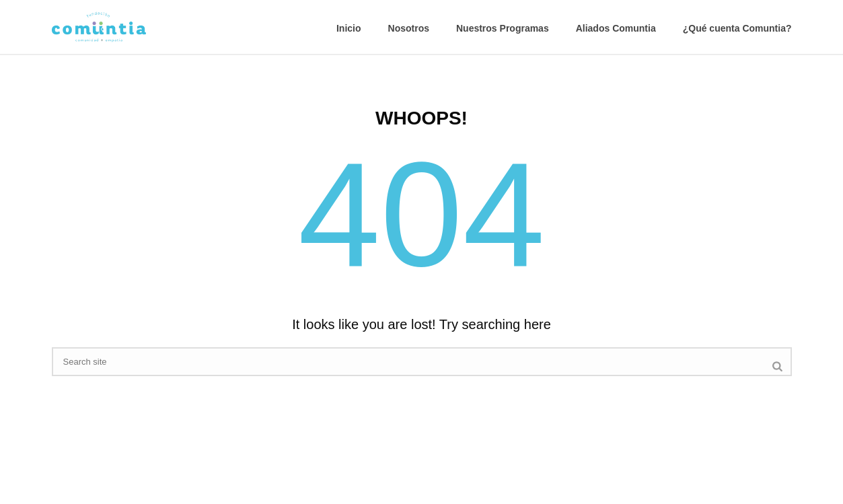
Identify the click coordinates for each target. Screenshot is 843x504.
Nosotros (409, 28)
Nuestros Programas (503, 28)
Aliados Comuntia (616, 28)
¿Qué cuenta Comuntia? (737, 28)
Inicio (349, 28)
